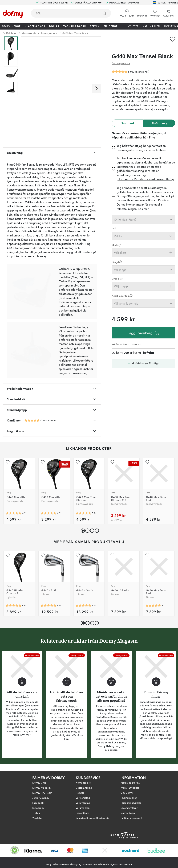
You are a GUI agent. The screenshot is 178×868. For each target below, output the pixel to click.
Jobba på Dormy (130, 783)
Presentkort (82, 813)
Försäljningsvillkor (131, 803)
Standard (128, 117)
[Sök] (104, 13)
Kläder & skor (35, 26)
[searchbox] (63, 13)
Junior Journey (41, 798)
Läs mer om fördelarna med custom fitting (146, 173)
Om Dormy (127, 793)
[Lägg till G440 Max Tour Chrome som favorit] (78, 462)
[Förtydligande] (120, 239)
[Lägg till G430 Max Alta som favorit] (43, 462)
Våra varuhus (83, 803)
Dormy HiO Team (42, 793)
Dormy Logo (128, 813)
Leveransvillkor (129, 808)
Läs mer (144, 202)
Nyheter (133, 26)
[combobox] (71, 13)
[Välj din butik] (127, 12)
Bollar (54, 26)
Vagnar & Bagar (75, 26)
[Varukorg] (168, 13)
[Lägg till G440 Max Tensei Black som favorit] (172, 39)
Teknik (95, 26)
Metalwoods (29, 33)
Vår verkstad (83, 798)
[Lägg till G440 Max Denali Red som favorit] (147, 462)
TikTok (36, 813)
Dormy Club (39, 783)
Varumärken (151, 26)
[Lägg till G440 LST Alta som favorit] (112, 555)
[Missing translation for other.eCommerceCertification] (15, 850)
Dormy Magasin (41, 788)
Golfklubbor (11, 26)
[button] (142, 12)
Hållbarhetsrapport (131, 818)
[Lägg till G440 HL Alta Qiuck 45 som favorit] (8, 555)
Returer (80, 793)
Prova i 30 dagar (130, 788)
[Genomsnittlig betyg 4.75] (14, 606)
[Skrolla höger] (96, 88)
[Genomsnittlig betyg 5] (32, 420)
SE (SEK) (165, 3)
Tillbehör (111, 26)
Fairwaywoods (49, 33)
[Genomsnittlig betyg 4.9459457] (14, 513)
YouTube (37, 818)
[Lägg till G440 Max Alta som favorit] (8, 462)
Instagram (38, 808)
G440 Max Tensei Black (75, 33)
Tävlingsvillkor (129, 798)
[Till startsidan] (13, 14)
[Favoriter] (155, 13)
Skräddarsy (159, 117)
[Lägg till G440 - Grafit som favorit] (78, 555)
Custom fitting (84, 788)
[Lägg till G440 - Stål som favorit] (43, 555)
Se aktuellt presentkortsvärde (93, 818)
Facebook (38, 803)
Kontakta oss (83, 783)
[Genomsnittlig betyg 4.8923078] (48, 513)
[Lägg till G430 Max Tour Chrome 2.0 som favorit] (112, 462)
